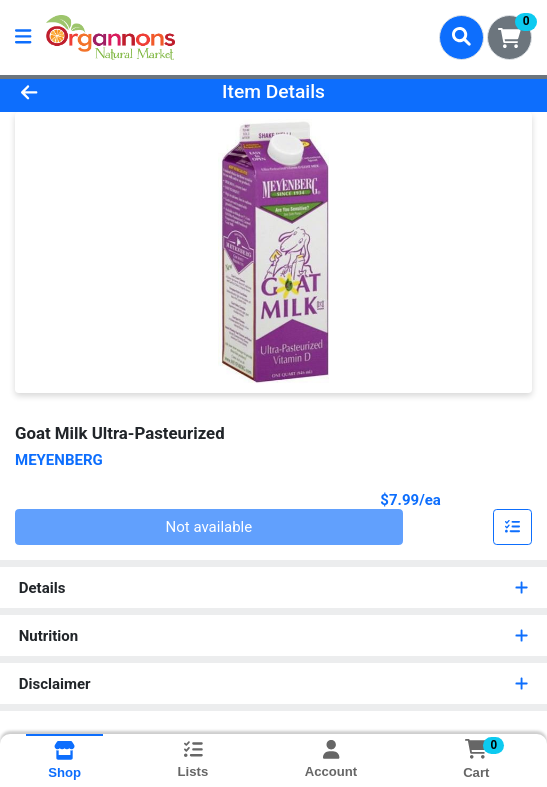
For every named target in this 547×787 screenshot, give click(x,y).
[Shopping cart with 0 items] (509, 37)
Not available (209, 527)
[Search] (461, 37)
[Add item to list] (513, 527)
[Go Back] (79, 92)
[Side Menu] (23, 37)
